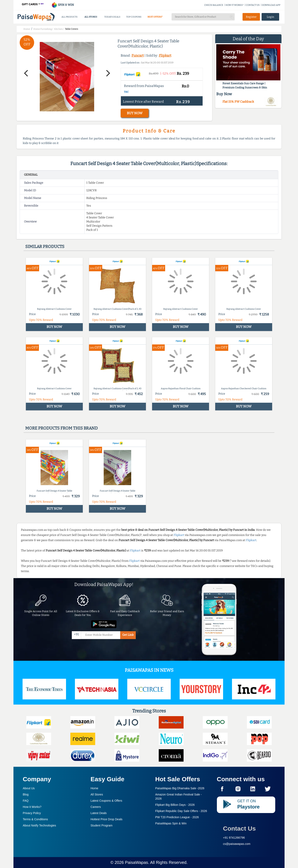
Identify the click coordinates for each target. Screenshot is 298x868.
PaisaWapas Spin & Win (171, 823)
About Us (29, 788)
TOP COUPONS (134, 17)
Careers (96, 807)
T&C (126, 92)
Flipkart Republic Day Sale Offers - (181, 811)
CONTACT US (253, 5)
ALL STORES (91, 17)
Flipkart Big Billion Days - (175, 805)
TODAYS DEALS (112, 17)
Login (270, 17)
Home (94, 788)
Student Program (102, 825)
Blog (26, 794)
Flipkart (165, 55)
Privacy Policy (32, 813)
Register (251, 17)
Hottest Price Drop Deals (107, 819)
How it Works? (32, 807)
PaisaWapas (137, 862)
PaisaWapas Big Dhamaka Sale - (180, 788)
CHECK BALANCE (214, 5)
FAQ (26, 801)
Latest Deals (99, 813)
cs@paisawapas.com (237, 844)
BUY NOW (135, 113)
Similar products (45, 246)
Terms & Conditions (35, 819)
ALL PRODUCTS (69, 17)
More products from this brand (61, 428)
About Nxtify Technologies (39, 825)
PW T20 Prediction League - (177, 817)
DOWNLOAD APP (271, 5)
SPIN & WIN (63, 5)
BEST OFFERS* (155, 17)
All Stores (97, 794)
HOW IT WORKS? (235, 5)
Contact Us (239, 828)
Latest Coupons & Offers (106, 801)
